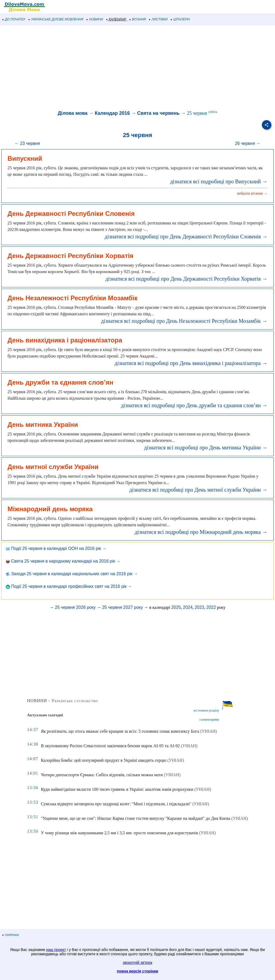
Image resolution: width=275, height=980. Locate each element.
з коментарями (209, 720)
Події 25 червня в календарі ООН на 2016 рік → (56, 548)
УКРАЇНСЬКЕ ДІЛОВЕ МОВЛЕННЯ (56, 19)
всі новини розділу (206, 710)
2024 (188, 607)
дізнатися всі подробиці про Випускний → (219, 181)
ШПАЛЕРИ (180, 19)
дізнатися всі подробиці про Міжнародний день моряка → (201, 532)
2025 (176, 607)
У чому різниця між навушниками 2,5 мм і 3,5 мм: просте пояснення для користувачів (119, 833)
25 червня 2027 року (122, 607)
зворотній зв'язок (137, 963)
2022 (211, 607)
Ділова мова (73, 113)
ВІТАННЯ (138, 19)
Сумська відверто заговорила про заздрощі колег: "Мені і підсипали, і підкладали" (116, 804)
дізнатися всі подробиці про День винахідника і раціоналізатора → (191, 363)
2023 (200, 607)
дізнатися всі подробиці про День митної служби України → (198, 490)
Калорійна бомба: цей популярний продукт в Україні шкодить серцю (104, 760)
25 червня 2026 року (75, 607)
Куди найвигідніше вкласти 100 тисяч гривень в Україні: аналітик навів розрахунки (117, 789)
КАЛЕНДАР (116, 19)
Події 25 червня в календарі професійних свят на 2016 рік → (69, 586)
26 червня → (248, 143)
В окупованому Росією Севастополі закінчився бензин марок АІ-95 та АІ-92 (110, 746)
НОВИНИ (95, 19)
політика (11, 935)
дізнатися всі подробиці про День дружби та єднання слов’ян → (194, 405)
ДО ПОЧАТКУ (14, 19)
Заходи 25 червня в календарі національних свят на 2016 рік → (72, 574)
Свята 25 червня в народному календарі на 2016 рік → (63, 561)
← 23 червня (27, 143)
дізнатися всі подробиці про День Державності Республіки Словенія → (186, 237)
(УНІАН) (209, 731)
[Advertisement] (137, 68)
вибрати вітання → (252, 193)
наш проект (56, 950)
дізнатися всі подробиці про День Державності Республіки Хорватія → (187, 279)
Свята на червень (158, 113)
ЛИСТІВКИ (158, 19)
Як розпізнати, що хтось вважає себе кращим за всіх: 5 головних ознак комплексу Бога (120, 731)
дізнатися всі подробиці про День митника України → (206, 448)
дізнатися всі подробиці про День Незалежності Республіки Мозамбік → (184, 321)
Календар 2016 (112, 113)
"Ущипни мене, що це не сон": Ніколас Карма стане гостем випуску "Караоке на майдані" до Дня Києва (135, 818)
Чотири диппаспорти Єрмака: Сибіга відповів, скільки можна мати (102, 775)
